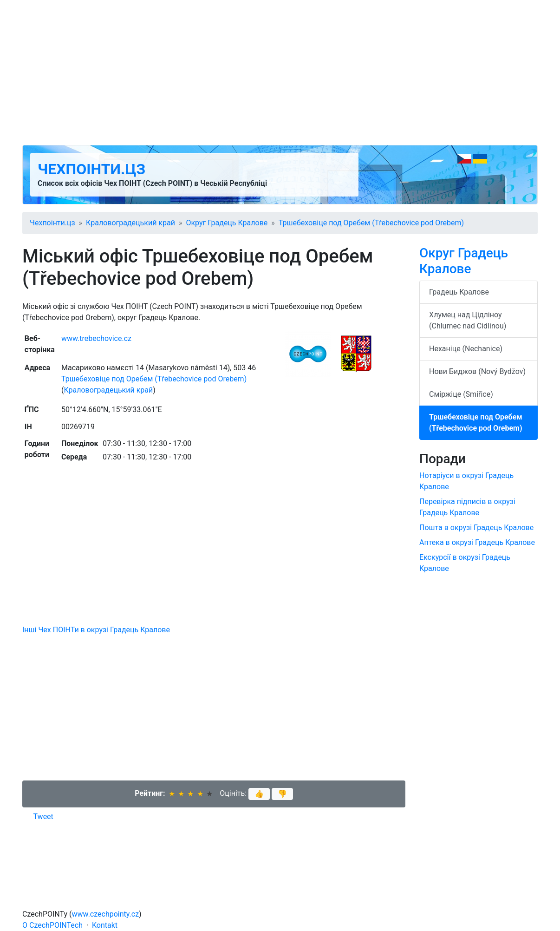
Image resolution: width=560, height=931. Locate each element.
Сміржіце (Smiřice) (461, 394)
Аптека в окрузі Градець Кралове (477, 542)
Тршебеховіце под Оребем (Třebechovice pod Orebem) (371, 223)
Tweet (43, 816)
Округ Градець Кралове (227, 223)
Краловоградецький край (130, 223)
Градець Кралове (459, 292)
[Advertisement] (280, 72)
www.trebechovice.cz (96, 338)
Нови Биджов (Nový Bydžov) (477, 371)
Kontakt (105, 925)
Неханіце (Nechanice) (466, 349)
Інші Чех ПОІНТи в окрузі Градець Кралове (96, 630)
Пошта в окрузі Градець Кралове (476, 528)
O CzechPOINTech (52, 925)
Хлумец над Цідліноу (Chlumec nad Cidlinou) (468, 320)
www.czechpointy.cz (106, 914)
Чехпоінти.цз (91, 169)
